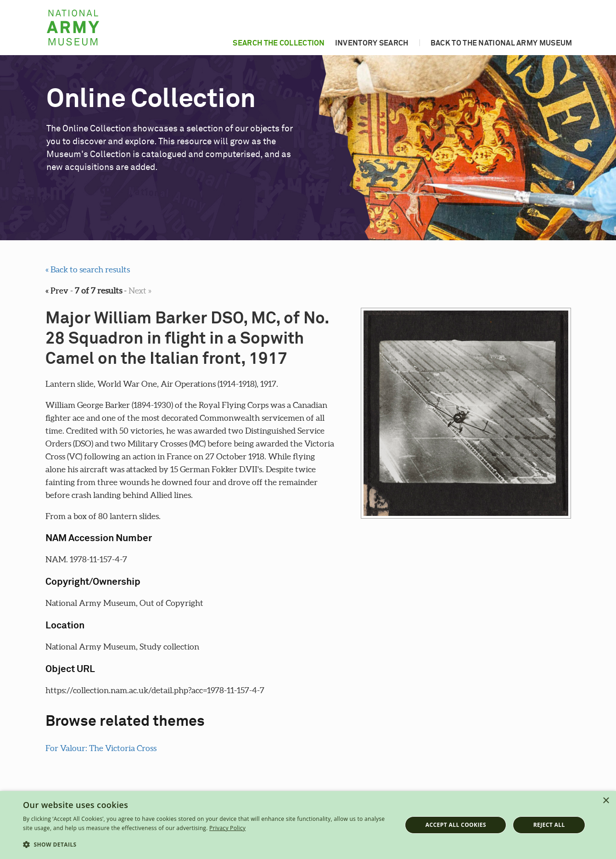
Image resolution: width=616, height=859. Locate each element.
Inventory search (372, 43)
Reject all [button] (549, 825)
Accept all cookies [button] (456, 825)
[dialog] (308, 825)
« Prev (57, 291)
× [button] (606, 801)
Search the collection (279, 43)
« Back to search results (88, 269)
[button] (207, 845)
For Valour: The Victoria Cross (101, 748)
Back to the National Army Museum (501, 43)
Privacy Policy (227, 828)
